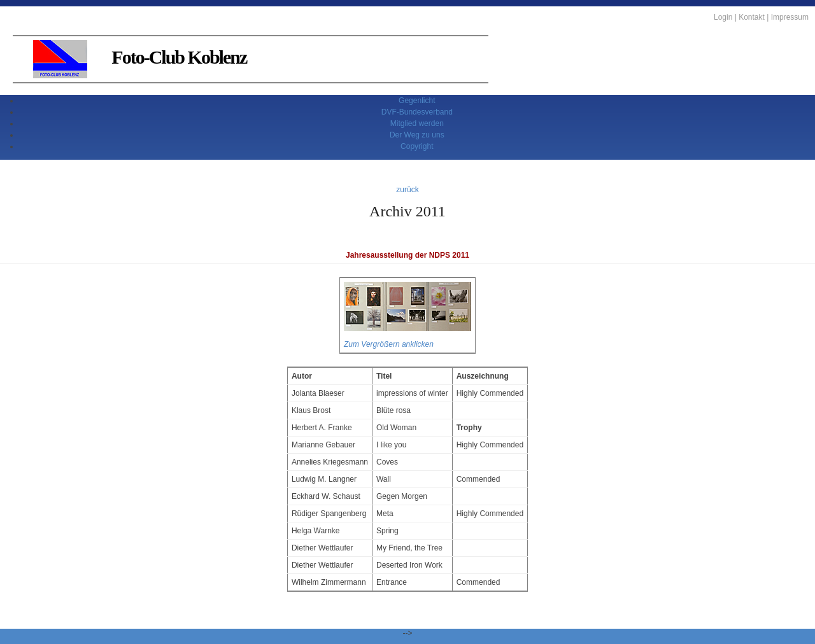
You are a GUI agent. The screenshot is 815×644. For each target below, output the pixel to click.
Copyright (417, 146)
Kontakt (752, 17)
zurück (407, 190)
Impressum (790, 17)
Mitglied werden (417, 123)
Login (723, 17)
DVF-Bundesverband (417, 112)
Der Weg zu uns (417, 135)
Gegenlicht (417, 101)
